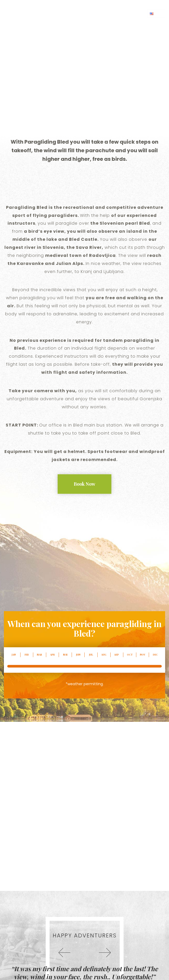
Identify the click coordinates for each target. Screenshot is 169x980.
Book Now (85, 484)
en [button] (156, 14)
